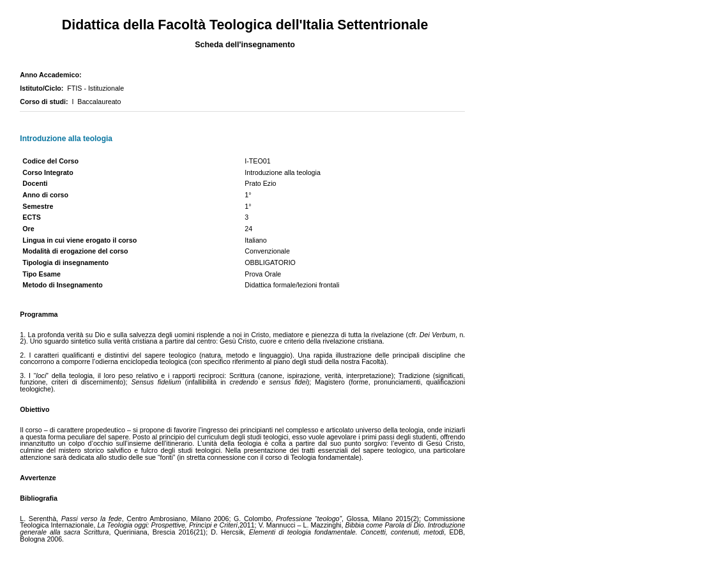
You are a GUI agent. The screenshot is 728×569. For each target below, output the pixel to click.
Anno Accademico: (52, 75)
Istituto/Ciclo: (43, 88)
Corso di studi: (46, 102)
